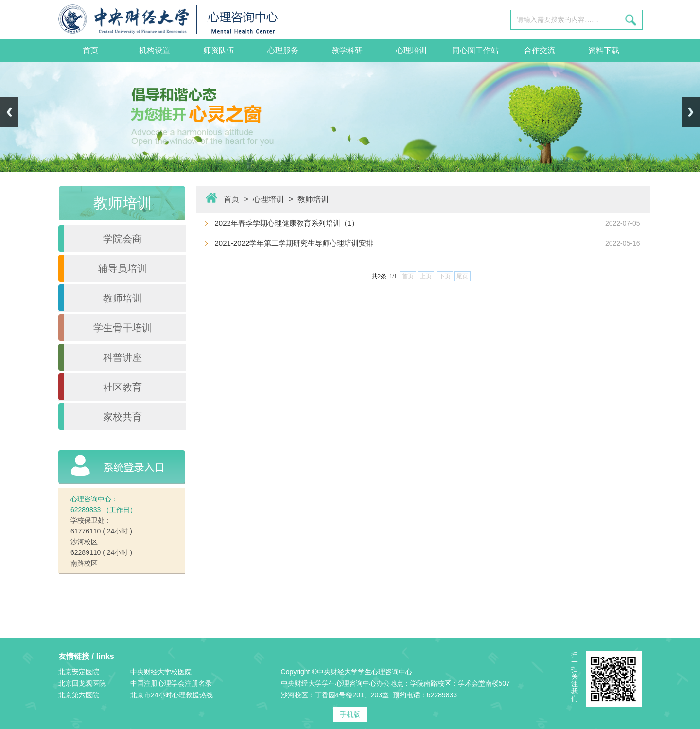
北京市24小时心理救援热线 (172, 695)
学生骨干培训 (122, 328)
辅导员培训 (122, 268)
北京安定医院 (79, 672)
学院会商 (122, 239)
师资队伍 (219, 50)
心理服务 (283, 50)
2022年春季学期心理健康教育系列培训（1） (287, 223)
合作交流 (540, 50)
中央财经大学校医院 (161, 672)
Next (691, 112)
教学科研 (347, 50)
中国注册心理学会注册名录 (171, 683)
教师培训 (122, 298)
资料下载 (604, 50)
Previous (9, 112)
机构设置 (155, 50)
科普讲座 (122, 357)
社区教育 (122, 387)
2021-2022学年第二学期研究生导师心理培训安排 (294, 243)
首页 (90, 50)
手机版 (350, 714)
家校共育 (122, 417)
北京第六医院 (79, 695)
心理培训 (411, 50)
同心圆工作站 (475, 50)
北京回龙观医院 (82, 683)
